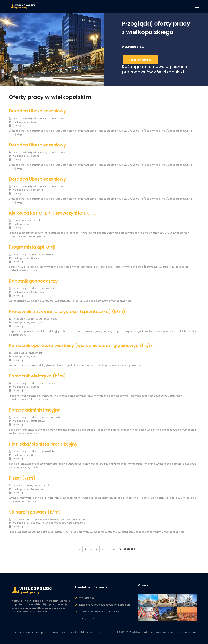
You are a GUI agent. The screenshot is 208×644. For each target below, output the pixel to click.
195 (120, 549)
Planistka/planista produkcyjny (43, 444)
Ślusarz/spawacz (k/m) (35, 512)
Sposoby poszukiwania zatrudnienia (100, 612)
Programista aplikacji (32, 247)
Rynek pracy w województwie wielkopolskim (104, 605)
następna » (130, 549)
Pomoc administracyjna (35, 410)
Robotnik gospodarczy (33, 281)
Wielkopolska (86, 598)
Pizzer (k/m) (22, 478)
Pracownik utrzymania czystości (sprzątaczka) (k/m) (67, 312)
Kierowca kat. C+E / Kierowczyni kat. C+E (52, 213)
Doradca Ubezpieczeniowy (37, 111)
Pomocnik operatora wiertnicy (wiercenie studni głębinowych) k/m (81, 346)
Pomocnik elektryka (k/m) (37, 376)
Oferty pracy (86, 618)
